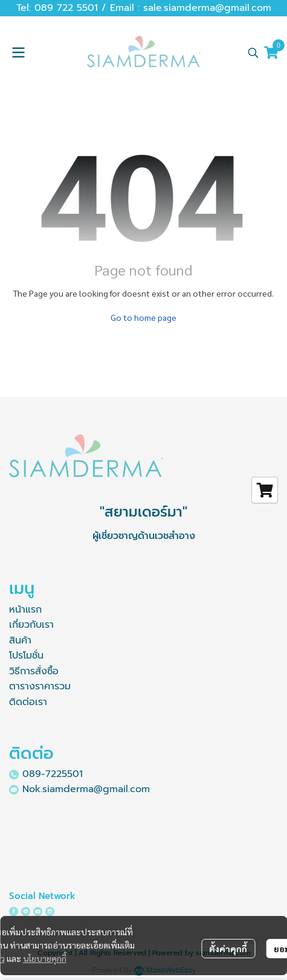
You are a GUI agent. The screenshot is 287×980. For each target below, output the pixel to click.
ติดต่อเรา (28, 702)
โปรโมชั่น (26, 656)
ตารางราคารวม (40, 686)
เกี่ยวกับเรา (31, 625)
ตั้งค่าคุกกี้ (228, 949)
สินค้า (20, 640)
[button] (253, 53)
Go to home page (143, 317)
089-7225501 (53, 774)
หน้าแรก (25, 610)
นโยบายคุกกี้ (45, 958)
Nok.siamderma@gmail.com (86, 789)
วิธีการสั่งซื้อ (34, 671)
